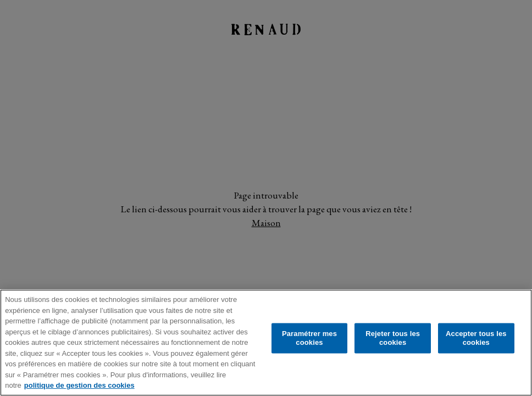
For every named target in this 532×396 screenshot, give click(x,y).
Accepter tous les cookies (476, 338)
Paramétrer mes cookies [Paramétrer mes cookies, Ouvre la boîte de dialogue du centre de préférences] (309, 338)
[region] (266, 343)
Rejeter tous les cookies (393, 338)
